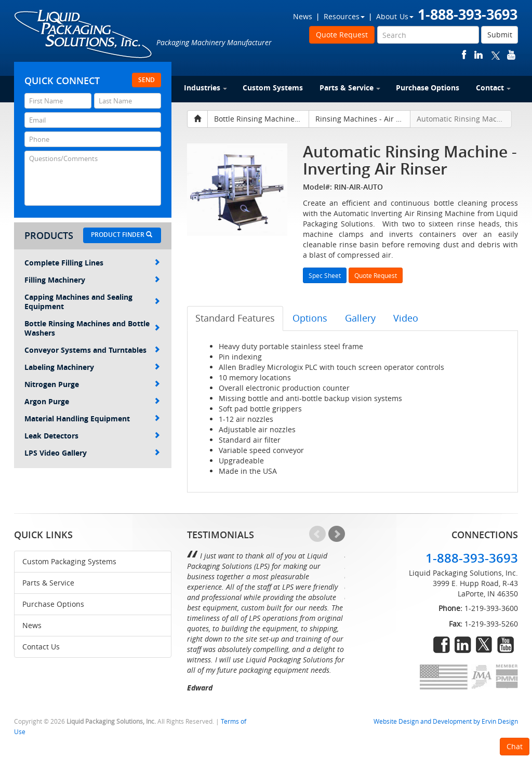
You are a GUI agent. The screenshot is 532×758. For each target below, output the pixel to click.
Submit (500, 35)
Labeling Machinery (92, 367)
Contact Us (41, 647)
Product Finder (122, 235)
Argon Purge (92, 401)
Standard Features (235, 318)
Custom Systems (273, 88)
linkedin (478, 55)
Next (337, 534)
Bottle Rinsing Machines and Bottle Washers (92, 328)
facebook (464, 55)
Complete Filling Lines (92, 263)
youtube (511, 55)
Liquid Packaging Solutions (84, 35)
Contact (493, 88)
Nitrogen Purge (92, 384)
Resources (344, 16)
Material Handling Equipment (92, 418)
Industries (205, 88)
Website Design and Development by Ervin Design (446, 721)
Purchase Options (428, 88)
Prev (317, 534)
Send (147, 80)
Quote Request (342, 35)
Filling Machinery (92, 280)
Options (310, 318)
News (303, 16)
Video (406, 318)
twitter (496, 55)
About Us (395, 16)
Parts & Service (350, 88)
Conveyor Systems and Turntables (92, 350)
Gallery (360, 318)
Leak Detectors (92, 436)
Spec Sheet (325, 275)
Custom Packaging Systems (69, 561)
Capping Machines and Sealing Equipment (92, 302)
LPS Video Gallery (92, 453)
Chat (515, 746)
